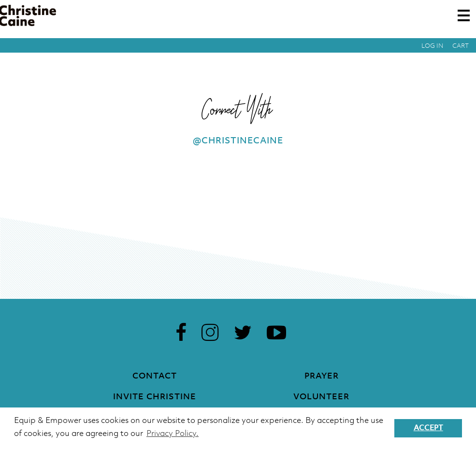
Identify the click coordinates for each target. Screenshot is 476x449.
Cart (461, 46)
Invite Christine (155, 397)
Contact (155, 376)
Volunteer (321, 397)
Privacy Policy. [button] (173, 434)
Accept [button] (428, 428)
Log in (433, 46)
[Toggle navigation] (464, 15)
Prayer (322, 376)
